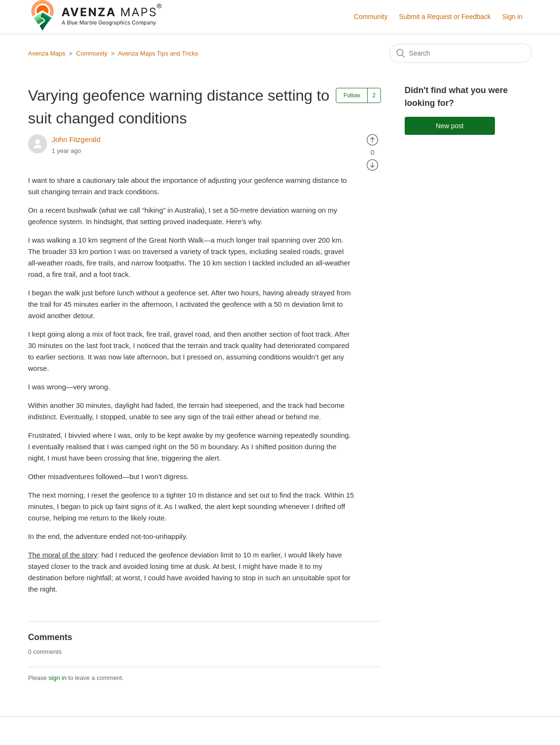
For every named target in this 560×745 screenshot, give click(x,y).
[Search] (461, 53)
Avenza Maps (47, 53)
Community (371, 17)
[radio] (372, 139)
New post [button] (450, 126)
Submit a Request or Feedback (445, 17)
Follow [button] (352, 95)
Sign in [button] (512, 17)
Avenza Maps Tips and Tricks (158, 53)
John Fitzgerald (76, 139)
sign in (57, 678)
